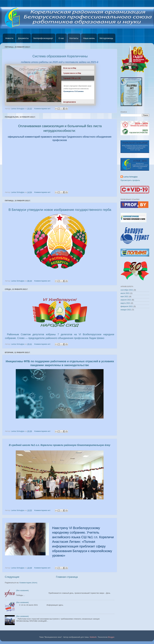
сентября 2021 (127, 290)
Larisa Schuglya (130, 177)
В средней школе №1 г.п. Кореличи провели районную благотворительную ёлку (60, 445)
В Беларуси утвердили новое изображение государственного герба (60, 210)
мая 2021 (125, 296)
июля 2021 (125, 293)
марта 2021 (125, 303)
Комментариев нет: (43, 109)
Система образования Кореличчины (60, 56)
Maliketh (93, 637)
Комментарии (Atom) (28, 583)
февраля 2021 (127, 306)
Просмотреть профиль (130, 180)
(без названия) (22, 590)
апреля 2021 (126, 300)
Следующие (12, 577)
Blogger (111, 637)
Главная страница (67, 577)
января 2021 (126, 310)
